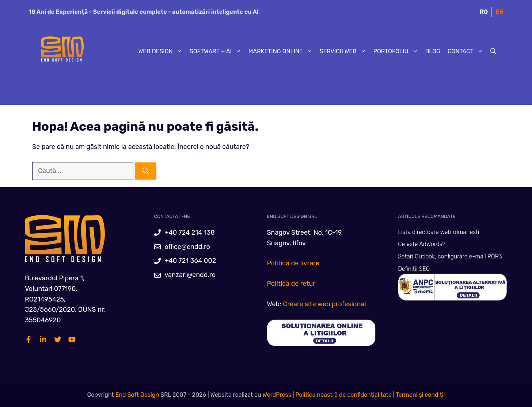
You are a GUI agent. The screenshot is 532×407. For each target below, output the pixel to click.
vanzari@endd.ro (190, 275)
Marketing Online (282, 51)
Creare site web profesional (324, 304)
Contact (467, 51)
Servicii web (345, 51)
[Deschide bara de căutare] (493, 51)
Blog (433, 51)
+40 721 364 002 (190, 261)
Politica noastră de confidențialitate (343, 395)
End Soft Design (137, 395)
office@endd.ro (187, 247)
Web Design (162, 51)
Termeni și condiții (420, 395)
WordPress (277, 395)
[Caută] (146, 171)
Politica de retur (291, 284)
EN (499, 12)
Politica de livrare (293, 263)
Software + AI (217, 51)
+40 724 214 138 (189, 233)
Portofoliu (398, 51)
